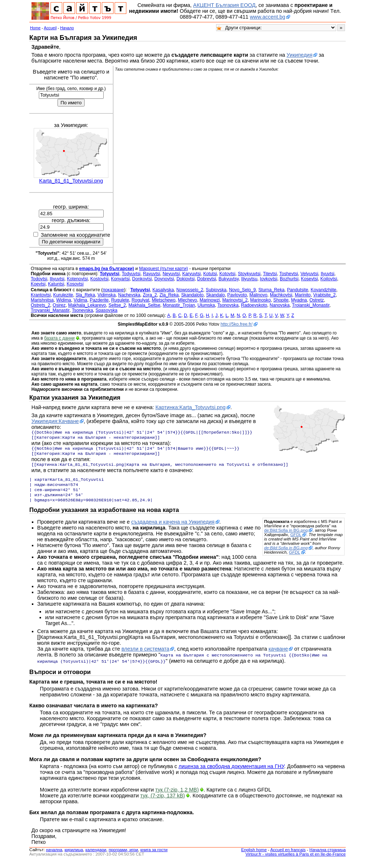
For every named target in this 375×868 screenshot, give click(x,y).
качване (278, 656)
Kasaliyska (163, 290)
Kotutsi (210, 274)
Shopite (281, 300)
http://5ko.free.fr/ (236, 324)
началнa (54, 856)
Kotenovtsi (77, 279)
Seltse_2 (117, 305)
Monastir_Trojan (179, 305)
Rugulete (120, 300)
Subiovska (216, 290)
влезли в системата (146, 656)
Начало (67, 28)
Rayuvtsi (151, 274)
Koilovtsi (329, 279)
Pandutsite (298, 290)
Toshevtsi (289, 274)
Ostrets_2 (40, 305)
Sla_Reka (85, 295)
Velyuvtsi (309, 274)
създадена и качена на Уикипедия (173, 529)
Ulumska (206, 305)
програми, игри (123, 856)
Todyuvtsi (131, 274)
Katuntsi (56, 284)
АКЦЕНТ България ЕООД (224, 5)
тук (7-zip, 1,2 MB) (177, 796)
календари (96, 856)
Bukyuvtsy (229, 279)
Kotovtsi (227, 274)
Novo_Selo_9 (242, 290)
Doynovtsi (164, 279)
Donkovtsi (142, 279)
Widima (64, 300)
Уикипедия (300, 55)
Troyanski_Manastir (50, 310)
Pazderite (99, 300)
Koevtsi (38, 284)
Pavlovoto (237, 295)
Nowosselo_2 (190, 290)
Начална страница (328, 856)
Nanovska (279, 305)
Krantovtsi (41, 295)
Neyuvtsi (171, 274)
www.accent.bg (268, 17)
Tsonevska (82, 310)
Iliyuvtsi (57, 279)
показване (113, 290)
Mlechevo (187, 300)
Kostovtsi (100, 279)
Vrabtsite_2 (324, 295)
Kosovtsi (75, 284)
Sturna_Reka (271, 290)
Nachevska (129, 295)
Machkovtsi (281, 295)
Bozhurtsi (289, 279)
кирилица (74, 856)
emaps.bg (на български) (107, 269)
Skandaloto (192, 295)
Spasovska (107, 310)
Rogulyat (140, 300)
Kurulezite (63, 295)
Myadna (299, 300)
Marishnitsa (42, 300)
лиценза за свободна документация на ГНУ (231, 773)
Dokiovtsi (186, 279)
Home (35, 28)
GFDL (296, 542)
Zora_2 (150, 295)
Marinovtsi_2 (235, 300)
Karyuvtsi (192, 274)
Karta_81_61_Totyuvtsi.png (71, 181)
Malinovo (258, 295)
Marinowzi (210, 300)
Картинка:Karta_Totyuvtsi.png (190, 407)
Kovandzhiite (323, 290)
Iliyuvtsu (249, 279)
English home (254, 856)
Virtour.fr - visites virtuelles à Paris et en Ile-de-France (296, 861)
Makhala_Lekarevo (87, 305)
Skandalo (216, 295)
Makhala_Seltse (144, 305)
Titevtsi (270, 274)
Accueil (50, 28)
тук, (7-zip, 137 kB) (163, 802)
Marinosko (260, 300)
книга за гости (154, 856)
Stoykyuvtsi (249, 274)
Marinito (303, 295)
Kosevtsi (309, 279)
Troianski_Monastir (311, 305)
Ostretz (317, 300)
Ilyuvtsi (328, 274)
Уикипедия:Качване (55, 421)
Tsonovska (228, 305)
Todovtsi (39, 279)
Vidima (80, 300)
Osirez (59, 305)
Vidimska (106, 295)
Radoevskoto (254, 305)
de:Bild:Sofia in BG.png (286, 538)
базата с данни (59, 338)
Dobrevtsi (207, 279)
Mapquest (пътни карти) (164, 269)
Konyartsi (120, 279)
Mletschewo (164, 300)
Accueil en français (288, 856)
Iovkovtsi (269, 279)
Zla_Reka (169, 295)
